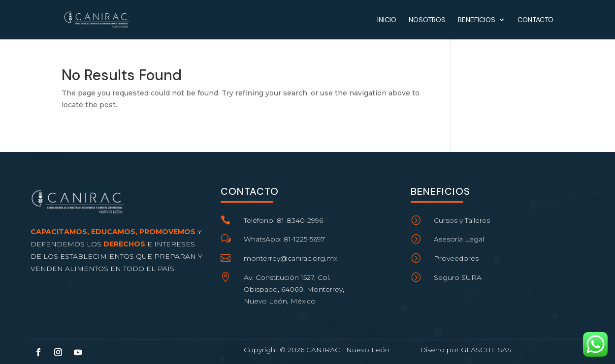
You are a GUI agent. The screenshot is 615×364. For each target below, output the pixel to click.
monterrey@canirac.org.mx (291, 258)
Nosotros (427, 20)
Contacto (535, 20)
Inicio (387, 20)
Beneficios (477, 20)
